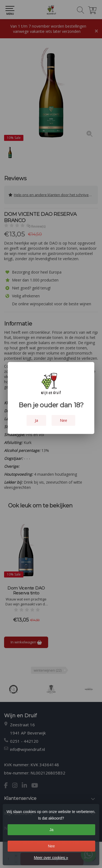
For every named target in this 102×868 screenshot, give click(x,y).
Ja (52, 830)
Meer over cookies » (51, 858)
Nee (51, 846)
